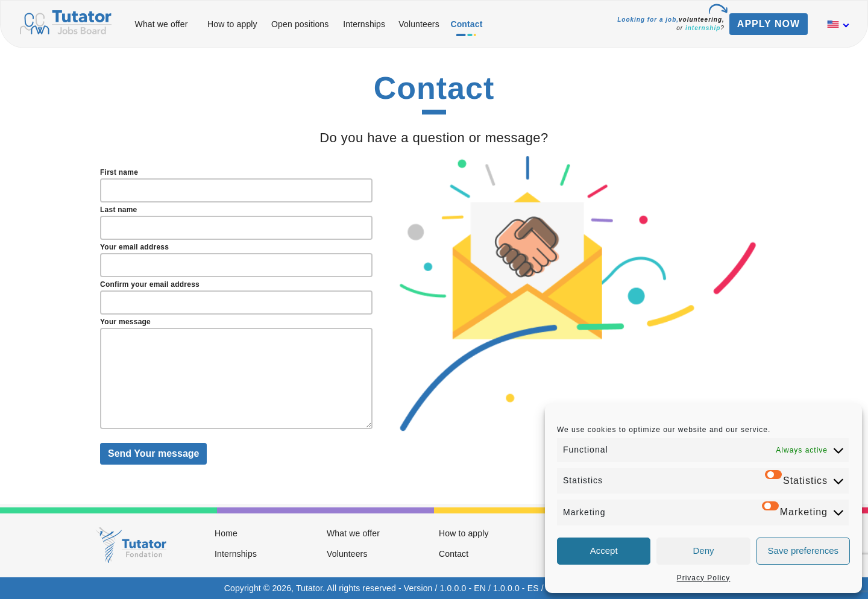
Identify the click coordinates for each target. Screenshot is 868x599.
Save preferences (804, 550)
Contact (466, 24)
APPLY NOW (769, 24)
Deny (703, 550)
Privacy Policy (704, 578)
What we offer (162, 24)
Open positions (300, 24)
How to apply (232, 24)
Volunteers (419, 24)
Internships (364, 24)
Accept (604, 550)
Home (226, 533)
